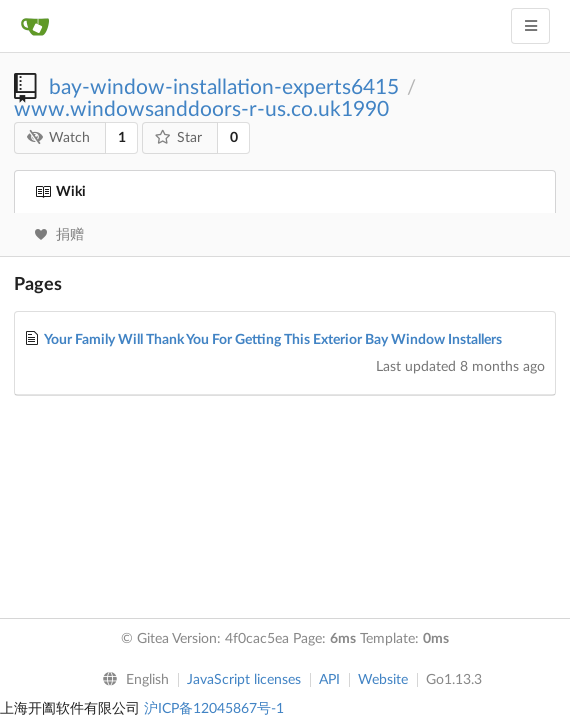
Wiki (60, 192)
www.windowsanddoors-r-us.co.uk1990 (201, 109)
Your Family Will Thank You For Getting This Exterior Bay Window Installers (273, 340)
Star (179, 137)
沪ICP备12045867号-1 (214, 709)
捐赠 (59, 235)
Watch (59, 137)
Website (383, 680)
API (329, 680)
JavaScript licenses (244, 680)
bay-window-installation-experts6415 (224, 87)
